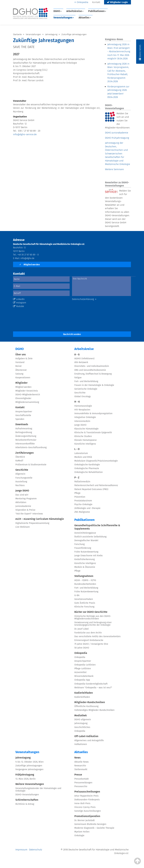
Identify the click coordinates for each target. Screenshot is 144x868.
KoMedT (19, 461)
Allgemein (20, 474)
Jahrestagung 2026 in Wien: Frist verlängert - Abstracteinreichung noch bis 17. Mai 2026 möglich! (119, 51)
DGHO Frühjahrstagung (117, 138)
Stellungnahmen (84, 576)
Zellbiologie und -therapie (87, 508)
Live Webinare (23, 527)
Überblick (20, 457)
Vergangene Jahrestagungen (29, 769)
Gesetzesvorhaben (84, 599)
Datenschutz (36, 850)
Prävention (80, 497)
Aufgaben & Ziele (24, 359)
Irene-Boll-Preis (82, 803)
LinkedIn (19, 299)
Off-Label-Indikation (86, 736)
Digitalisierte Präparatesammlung (32, 523)
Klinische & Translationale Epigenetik (93, 433)
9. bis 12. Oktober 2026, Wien (29, 762)
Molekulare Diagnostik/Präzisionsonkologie (96, 461)
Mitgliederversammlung (27, 402)
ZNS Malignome (82, 512)
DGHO (58, 11)
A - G (77, 354)
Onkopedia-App (82, 680)
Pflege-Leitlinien (83, 669)
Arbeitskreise (75, 11)
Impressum (21, 850)
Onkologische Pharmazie (87, 468)
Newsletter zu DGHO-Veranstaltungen (117, 184)
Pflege (77, 493)
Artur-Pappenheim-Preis (86, 796)
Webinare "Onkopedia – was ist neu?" (93, 688)
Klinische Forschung (84, 607)
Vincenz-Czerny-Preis (85, 807)
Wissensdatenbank (84, 676)
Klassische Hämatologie (86, 429)
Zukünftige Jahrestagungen (29, 766)
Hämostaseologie (83, 406)
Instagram (20, 303)
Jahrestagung (81, 723)
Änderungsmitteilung (26, 436)
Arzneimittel (80, 672)
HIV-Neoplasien (82, 410)
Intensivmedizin (82, 421)
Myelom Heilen (82, 832)
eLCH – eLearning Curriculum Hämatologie (40, 519)
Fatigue (78, 378)
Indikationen (81, 744)
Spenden (20, 419)
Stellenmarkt (81, 769)
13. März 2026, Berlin (25, 779)
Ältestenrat (21, 370)
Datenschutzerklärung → (84, 299)
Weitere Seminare (114, 169)
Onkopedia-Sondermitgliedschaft (91, 684)
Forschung (79, 544)
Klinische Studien (83, 436)
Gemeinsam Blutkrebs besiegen (90, 824)
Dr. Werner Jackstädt (84, 820)
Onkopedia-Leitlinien (85, 665)
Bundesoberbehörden (85, 584)
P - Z (77, 478)
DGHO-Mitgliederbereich (28, 395)
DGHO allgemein (83, 720)
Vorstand (20, 362)
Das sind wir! (22, 495)
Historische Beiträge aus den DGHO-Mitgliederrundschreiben (93, 617)
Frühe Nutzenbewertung (86, 552)
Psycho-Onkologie (83, 504)
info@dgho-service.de (25, 134)
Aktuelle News (82, 762)
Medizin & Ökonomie (85, 567)
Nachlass (20, 485)
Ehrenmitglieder (23, 398)
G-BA (77, 595)
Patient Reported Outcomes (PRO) (91, 489)
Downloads (22, 424)
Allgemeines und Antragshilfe (89, 740)
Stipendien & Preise (25, 510)
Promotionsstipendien (87, 816)
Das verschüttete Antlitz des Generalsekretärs (97, 636)
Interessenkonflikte (25, 444)
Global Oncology (83, 396)
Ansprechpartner (24, 412)
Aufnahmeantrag (24, 429)
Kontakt (96, 2)
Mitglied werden (30, 265)
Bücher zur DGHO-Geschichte (91, 612)
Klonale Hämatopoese (86, 440)
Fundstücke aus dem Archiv (88, 633)
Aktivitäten (21, 502)
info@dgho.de (27, 258)
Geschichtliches (82, 727)
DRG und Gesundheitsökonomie (90, 370)
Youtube (19, 306)
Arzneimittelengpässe (85, 533)
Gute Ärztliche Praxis (85, 603)
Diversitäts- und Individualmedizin (92, 366)
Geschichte (22, 470)
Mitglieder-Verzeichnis (27, 391)
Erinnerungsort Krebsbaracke (89, 640)
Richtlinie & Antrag (25, 804)
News (78, 758)
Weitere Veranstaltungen (30, 784)
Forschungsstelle (24, 478)
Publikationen (97, 11)
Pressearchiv (81, 786)
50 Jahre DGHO (82, 648)
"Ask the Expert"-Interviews (29, 514)
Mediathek (81, 715)
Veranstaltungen (64, 18)
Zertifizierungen (25, 453)
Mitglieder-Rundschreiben (90, 702)
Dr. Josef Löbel (82, 629)
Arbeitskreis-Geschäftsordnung (31, 447)
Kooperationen (23, 378)
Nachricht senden (72, 334)
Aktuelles (85, 18)
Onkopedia (82, 2)
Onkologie (79, 836)
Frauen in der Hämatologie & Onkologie (94, 385)
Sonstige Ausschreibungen (88, 811)
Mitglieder (21, 383)
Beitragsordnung (24, 432)
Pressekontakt (82, 779)
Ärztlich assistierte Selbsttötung (90, 537)
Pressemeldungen (83, 783)
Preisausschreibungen (87, 792)
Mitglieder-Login (118, 2)
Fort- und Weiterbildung (86, 381)
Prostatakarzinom (83, 501)
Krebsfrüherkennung (84, 559)
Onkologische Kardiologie (87, 465)
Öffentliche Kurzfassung (86, 706)
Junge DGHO (22, 491)
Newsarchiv (80, 766)
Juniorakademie (23, 506)
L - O (77, 449)
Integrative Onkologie (85, 417)
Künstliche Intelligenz (85, 444)
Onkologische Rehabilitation (89, 472)
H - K (77, 402)
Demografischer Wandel (86, 540)
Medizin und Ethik (83, 457)
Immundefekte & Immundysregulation (93, 413)
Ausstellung (21, 482)
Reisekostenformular (26, 440)
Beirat (18, 366)
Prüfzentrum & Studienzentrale (31, 465)
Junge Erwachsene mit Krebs (89, 556)
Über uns (21, 354)
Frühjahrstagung (25, 775)
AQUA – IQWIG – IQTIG (85, 580)
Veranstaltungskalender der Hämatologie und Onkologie (38, 790)
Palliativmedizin (82, 482)
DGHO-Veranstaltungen (27, 795)
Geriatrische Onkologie (86, 389)
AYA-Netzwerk (81, 362)
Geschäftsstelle (23, 415)
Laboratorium (81, 453)
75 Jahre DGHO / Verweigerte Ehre (91, 644)
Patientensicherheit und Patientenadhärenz (96, 485)
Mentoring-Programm (26, 499)
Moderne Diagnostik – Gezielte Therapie (94, 828)
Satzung (19, 374)
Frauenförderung (83, 548)
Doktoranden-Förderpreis (87, 800)
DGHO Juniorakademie (117, 133)
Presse (78, 775)
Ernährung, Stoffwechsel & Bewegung (93, 374)
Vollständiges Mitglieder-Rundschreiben (94, 710)
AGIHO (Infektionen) (84, 359)
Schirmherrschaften (27, 800)
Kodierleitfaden (84, 693)
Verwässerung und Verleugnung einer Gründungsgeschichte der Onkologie (93, 624)
